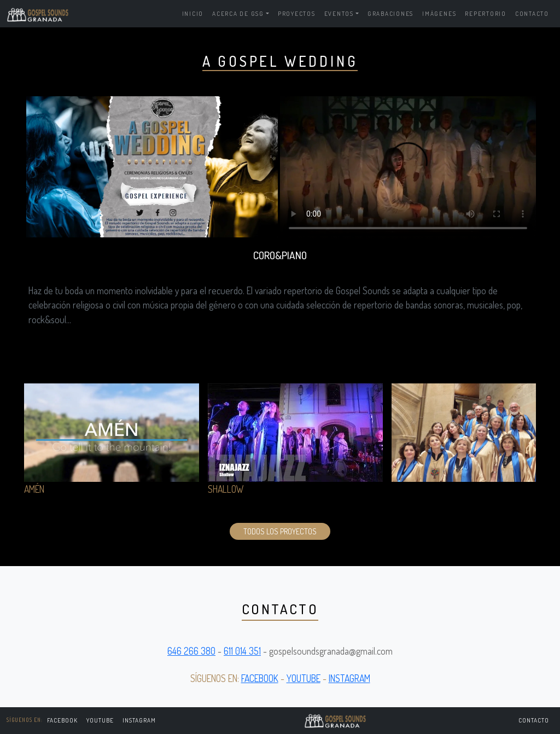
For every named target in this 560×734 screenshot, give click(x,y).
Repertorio (486, 13)
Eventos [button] (339, 13)
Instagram (139, 720)
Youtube (100, 720)
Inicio (193, 13)
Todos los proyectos (280, 531)
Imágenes (439, 13)
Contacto (532, 13)
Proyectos (297, 13)
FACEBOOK (63, 720)
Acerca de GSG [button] (238, 13)
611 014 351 (242, 651)
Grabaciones (390, 13)
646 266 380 (191, 651)
